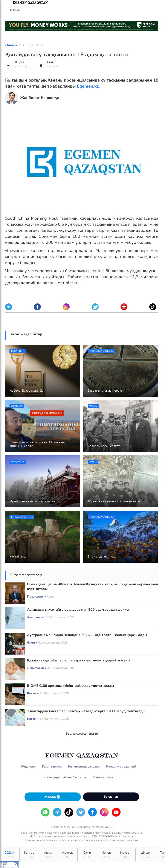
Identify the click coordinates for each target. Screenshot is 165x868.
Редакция (28, 767)
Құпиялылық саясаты (84, 767)
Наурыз (68, 855)
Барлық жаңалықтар (82, 734)
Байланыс (111, 797)
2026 (10, 855)
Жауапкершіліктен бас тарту (65, 777)
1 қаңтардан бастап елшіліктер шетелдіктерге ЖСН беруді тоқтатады (86, 711)
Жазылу (53, 797)
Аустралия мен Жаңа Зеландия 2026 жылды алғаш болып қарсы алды (87, 635)
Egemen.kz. (88, 86)
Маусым (126, 855)
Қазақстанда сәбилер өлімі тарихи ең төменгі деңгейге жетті (78, 660)
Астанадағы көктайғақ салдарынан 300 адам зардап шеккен (79, 610)
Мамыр (106, 855)
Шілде (145, 855)
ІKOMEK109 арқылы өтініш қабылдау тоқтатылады (70, 686)
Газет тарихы (52, 767)
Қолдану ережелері (121, 767)
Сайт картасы (103, 777)
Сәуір (87, 855)
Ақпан (48, 855)
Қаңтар (29, 855)
